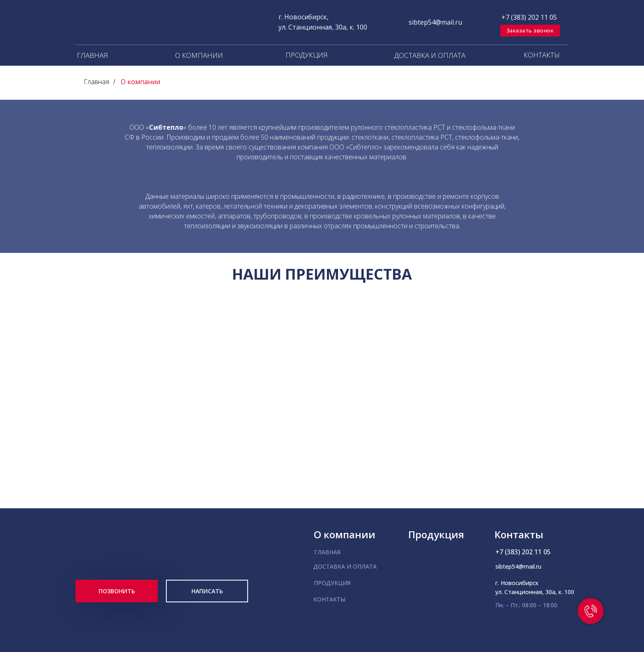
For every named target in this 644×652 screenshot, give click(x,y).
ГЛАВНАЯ (92, 55)
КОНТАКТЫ (542, 55)
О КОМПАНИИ (199, 55)
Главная (97, 82)
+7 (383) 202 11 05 (529, 17)
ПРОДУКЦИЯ (307, 55)
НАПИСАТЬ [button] (207, 591)
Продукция (436, 534)
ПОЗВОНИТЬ (117, 591)
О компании (140, 82)
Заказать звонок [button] (530, 30)
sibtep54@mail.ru (435, 22)
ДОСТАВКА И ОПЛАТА (430, 55)
